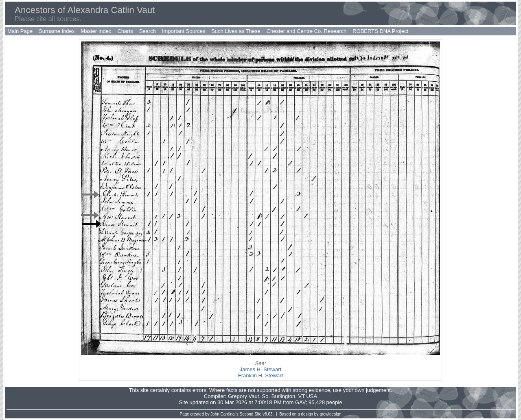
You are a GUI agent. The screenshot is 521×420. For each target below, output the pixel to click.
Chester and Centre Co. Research (307, 31)
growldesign (330, 414)
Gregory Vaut (243, 396)
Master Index (96, 31)
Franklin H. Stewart (261, 375)
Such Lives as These (236, 31)
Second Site (251, 414)
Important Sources (184, 31)
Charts (125, 31)
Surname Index (57, 31)
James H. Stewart (261, 369)
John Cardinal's (224, 414)
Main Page (20, 31)
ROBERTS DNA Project (380, 31)
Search (148, 31)
